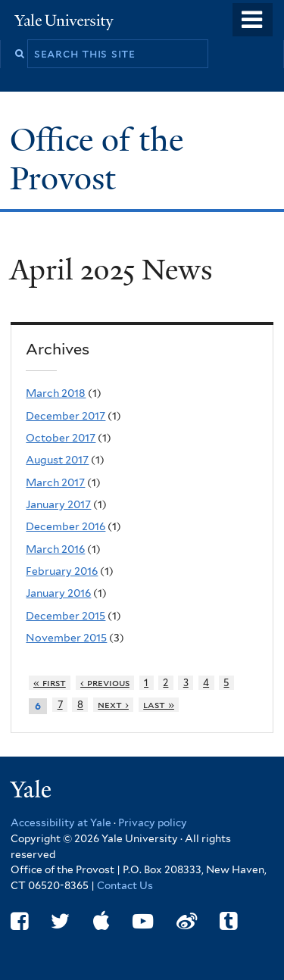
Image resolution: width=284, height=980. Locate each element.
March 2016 (55, 549)
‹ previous (105, 683)
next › (113, 705)
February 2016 (62, 571)
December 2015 (66, 616)
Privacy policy (153, 822)
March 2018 (56, 393)
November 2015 (66, 638)
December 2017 (66, 416)
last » (159, 705)
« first (50, 683)
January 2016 (58, 593)
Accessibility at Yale (61, 822)
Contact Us (125, 885)
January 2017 (58, 504)
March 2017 (55, 482)
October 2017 (61, 438)
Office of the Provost (97, 159)
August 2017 (57, 460)
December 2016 (66, 526)
